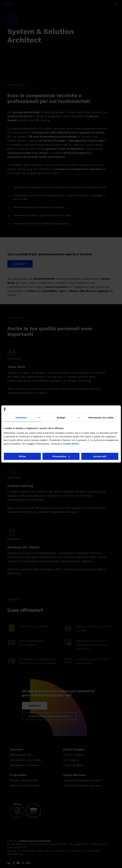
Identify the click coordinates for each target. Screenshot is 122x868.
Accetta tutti (100, 456)
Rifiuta (22, 456)
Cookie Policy (71, 444)
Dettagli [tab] (61, 418)
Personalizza (61, 456)
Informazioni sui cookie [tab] (101, 418)
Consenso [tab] (21, 418)
